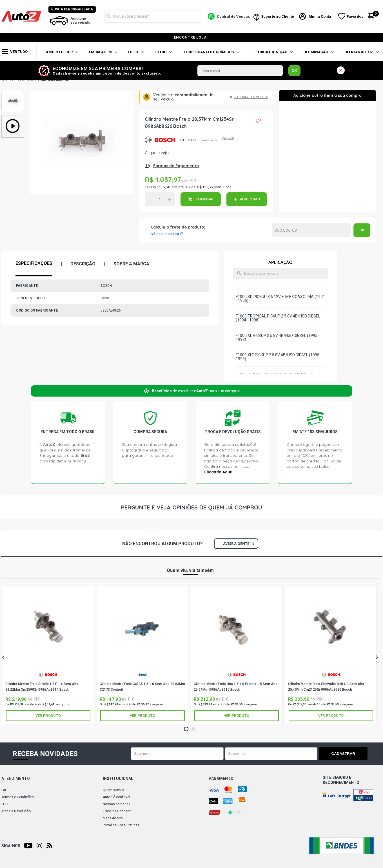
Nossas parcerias (117, 804)
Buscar (109, 16)
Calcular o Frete (311, 230)
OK (295, 71)
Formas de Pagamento (176, 166)
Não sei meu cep (165, 234)
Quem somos (113, 790)
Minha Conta (320, 16)
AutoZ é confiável (116, 797)
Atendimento (16, 778)
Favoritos (356, 16)
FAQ (5, 790)
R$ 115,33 (205, 187)
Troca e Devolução (16, 811)
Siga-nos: (11, 846)
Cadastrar (348, 754)
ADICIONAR (250, 199)
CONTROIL (142, 675)
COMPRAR (204, 199)
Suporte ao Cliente (278, 16)
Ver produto (48, 716)
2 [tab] (193, 729)
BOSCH (160, 140)
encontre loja (190, 37)
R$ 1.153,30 (161, 187)
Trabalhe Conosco (117, 811)
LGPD (5, 804)
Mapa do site (113, 818)
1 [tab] (186, 729)
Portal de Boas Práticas (121, 825)
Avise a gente (239, 544)
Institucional (118, 778)
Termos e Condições (18, 797)
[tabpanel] (48, 655)
